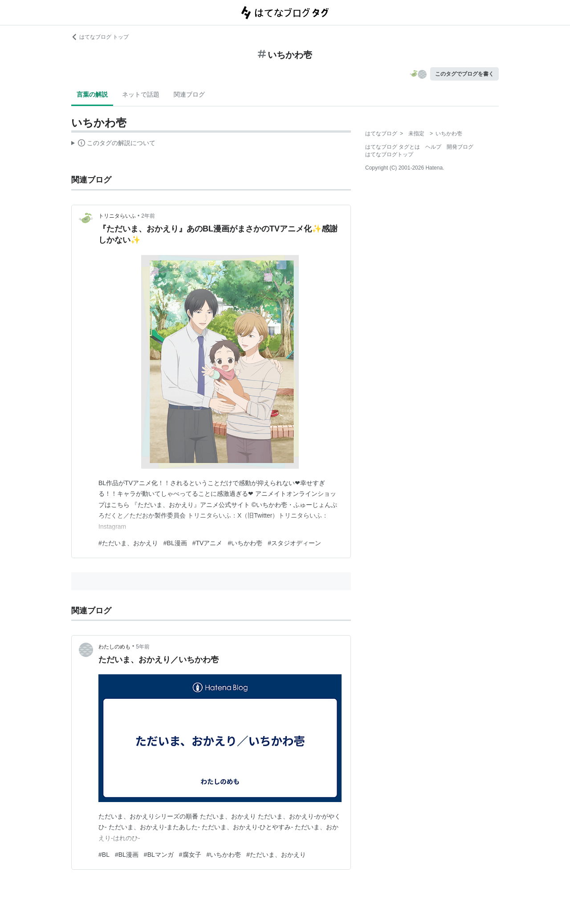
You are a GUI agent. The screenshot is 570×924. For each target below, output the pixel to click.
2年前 (148, 216)
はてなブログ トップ (100, 37)
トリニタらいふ (117, 216)
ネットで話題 (141, 94)
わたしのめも (114, 647)
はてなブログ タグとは (393, 147)
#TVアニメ (208, 543)
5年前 (143, 647)
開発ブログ (460, 147)
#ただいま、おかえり (128, 543)
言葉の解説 (92, 94)
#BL (104, 855)
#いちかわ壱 (245, 543)
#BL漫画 (175, 543)
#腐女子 (190, 855)
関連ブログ (189, 94)
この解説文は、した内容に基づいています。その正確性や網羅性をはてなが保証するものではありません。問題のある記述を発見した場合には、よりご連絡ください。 (113, 144)
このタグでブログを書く (464, 74)
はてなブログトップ (389, 154)
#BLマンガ (159, 855)
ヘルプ (433, 147)
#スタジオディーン (294, 543)
